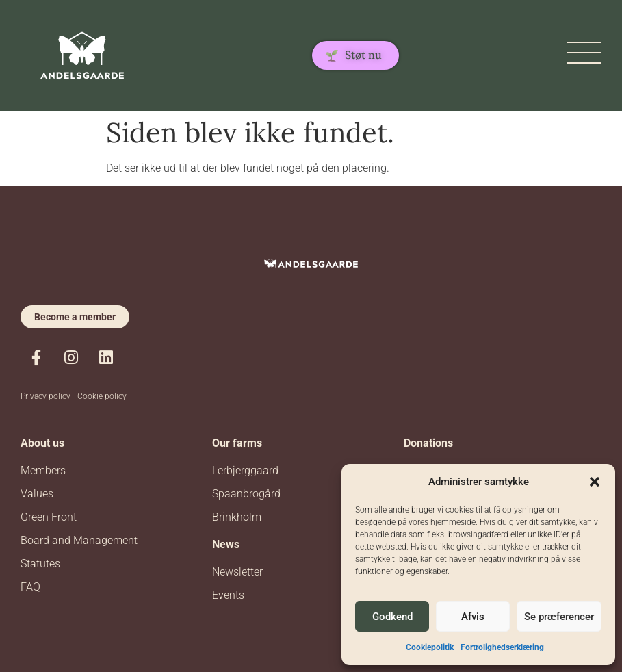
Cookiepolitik (430, 647)
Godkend (392, 617)
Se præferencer (559, 617)
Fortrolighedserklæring (502, 647)
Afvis (473, 617)
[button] (595, 482)
